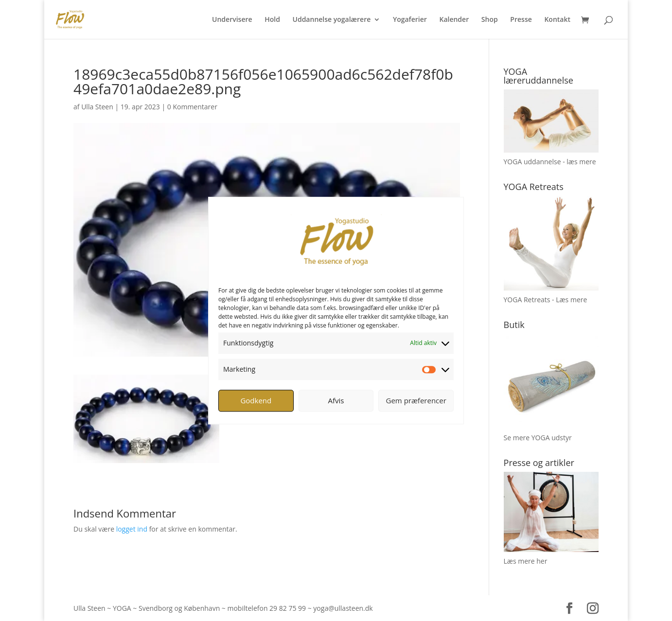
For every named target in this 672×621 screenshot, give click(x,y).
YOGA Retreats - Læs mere (546, 300)
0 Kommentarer (192, 107)
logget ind (132, 529)
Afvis (336, 400)
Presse (521, 20)
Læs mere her (526, 561)
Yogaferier (410, 20)
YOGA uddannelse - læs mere (550, 162)
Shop (490, 20)
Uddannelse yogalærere (332, 20)
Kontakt (557, 20)
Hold (272, 20)
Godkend (256, 400)
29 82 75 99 (288, 608)
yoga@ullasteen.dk (343, 608)
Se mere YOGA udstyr (538, 438)
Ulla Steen (97, 107)
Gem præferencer (416, 400)
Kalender (454, 20)
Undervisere (232, 20)
